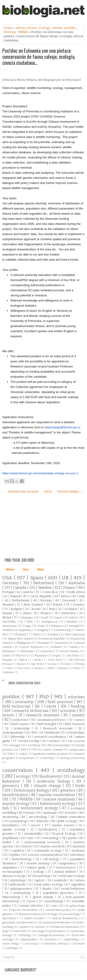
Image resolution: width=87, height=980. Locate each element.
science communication (45, 855)
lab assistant (77, 741)
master (78, 715)
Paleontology (12, 897)
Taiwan (21, 664)
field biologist (47, 724)
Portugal (9, 592)
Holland (56, 647)
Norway (47, 600)
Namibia (72, 622)
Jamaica (39, 668)
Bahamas (9, 651)
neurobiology (55, 901)
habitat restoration (71, 817)
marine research (53, 846)
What (40, 570)
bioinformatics (16, 795)
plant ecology (68, 821)
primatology (19, 821)
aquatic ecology (15, 829)
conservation (19, 770)
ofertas (58, 28)
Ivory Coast (24, 668)
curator (55, 741)
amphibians (11, 838)
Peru (53, 609)
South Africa (76, 592)
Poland (58, 605)
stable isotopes (35, 918)
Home (9, 28)
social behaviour (73, 889)
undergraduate (13, 733)
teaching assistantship (72, 758)
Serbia (38, 660)
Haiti (10, 668)
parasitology (72, 914)
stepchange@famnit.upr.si (62, 427)
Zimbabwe (8, 672)
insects (27, 846)
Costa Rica (51, 592)
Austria (29, 592)
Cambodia (47, 651)
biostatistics (11, 825)
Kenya (7, 617)
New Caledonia (75, 634)
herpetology (42, 876)
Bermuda (27, 651)
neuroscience (66, 867)
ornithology (71, 770)
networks (20, 931)
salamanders (29, 939)
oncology (38, 931)
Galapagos (27, 617)
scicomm (68, 711)
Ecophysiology (75, 906)
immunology (23, 893)
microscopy (32, 944)
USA (8, 578)
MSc (35, 733)
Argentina (25, 630)
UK (66, 578)
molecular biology (55, 781)
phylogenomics (22, 889)
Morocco (23, 656)
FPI (35, 750)
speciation (10, 918)
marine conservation (58, 795)
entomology (51, 838)
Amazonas (10, 626)
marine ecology (16, 804)
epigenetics (68, 863)
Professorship (30, 741)
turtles (8, 842)
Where (10, 570)
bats (31, 838)
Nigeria (23, 660)
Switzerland (44, 583)
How (26, 570)
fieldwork (53, 733)
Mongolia (8, 660)
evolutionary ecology (40, 808)
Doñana (53, 634)
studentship (47, 758)
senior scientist (53, 750)
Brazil (36, 609)
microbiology (39, 817)
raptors (40, 880)
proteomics (58, 931)
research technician (32, 711)
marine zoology (11, 944)
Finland (16, 596)
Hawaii (8, 613)
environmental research (43, 842)
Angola (57, 656)
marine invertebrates (57, 922)
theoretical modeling (56, 944)
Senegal (74, 626)
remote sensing (38, 863)
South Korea (55, 660)
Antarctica (69, 613)
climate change (48, 786)
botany (30, 813)
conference (21, 720)
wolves (40, 927)
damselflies (51, 939)
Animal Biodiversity (66, 918)
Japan (59, 617)
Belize (37, 634)
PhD (45, 697)
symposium (77, 750)
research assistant (44, 715)
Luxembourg (62, 630)
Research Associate (59, 728)
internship (25, 702)
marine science (64, 825)
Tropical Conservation (24, 910)
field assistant (61, 702)
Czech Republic (41, 596)
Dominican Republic (52, 639)
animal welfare (66, 872)
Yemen (77, 668)
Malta (51, 668)
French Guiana (70, 651)
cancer (36, 825)
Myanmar (41, 656)
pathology (13, 948)
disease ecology (14, 876)
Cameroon (62, 643)
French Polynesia (32, 647)
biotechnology (23, 859)
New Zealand (34, 605)
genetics (68, 790)
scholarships (76, 733)
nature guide (37, 867)
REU (24, 750)
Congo (27, 626)
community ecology (48, 851)
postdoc (71, 28)
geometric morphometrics (20, 922)
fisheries (43, 821)
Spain (37, 578)
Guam (7, 656)
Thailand (21, 634)
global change (44, 897)
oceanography (13, 872)
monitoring (11, 817)
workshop (34, 745)
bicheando (79, 944)
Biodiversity (51, 776)
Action (80, 880)
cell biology (52, 859)
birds (80, 786)
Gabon (74, 617)
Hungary (43, 630)
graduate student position (51, 754)
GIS (6, 799)
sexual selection (32, 906)
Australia (77, 583)
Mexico (46, 613)
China (27, 613)
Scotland (71, 609)
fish (6, 808)
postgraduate (27, 758)
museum (79, 846)
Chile (30, 622)
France (70, 588)
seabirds (61, 880)
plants (73, 838)
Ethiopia (80, 664)
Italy (82, 596)
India (42, 626)
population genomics (60, 893)
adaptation (10, 867)
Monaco (64, 668)
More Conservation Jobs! (24, 683)
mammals (50, 813)
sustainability (34, 834)
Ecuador (79, 605)
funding (78, 706)
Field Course (20, 724)
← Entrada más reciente (21, 491)
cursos (80, 720)
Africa (66, 596)
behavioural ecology (58, 804)
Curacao (52, 664)
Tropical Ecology (64, 834)
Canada (20, 588)
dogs (6, 931)
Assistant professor (52, 720)
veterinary (77, 855)
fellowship (18, 737)
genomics (12, 786)
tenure (9, 715)
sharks (47, 889)
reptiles (15, 855)
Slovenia (10, 32)
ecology (45, 28)
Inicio (48, 491)
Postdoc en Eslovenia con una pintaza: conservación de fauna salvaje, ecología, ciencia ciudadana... (39, 56)
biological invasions (52, 935)
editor (24, 754)
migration (78, 884)
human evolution (30, 914)
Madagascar (50, 622)
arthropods (18, 884)
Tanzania (43, 643)
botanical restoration (66, 927)
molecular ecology (72, 876)
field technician (17, 706)
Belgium (17, 609)
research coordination (51, 737)
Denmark (70, 600)
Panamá (8, 605)
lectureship (23, 728)
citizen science (26, 28)
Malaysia (57, 626)
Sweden (45, 588)
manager (15, 745)
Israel (45, 617)
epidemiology (72, 939)
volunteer (76, 697)
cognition (18, 851)
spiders (25, 927)
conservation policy (59, 910)
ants (55, 906)
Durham (66, 664)
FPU (11, 754)
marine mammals (60, 799)
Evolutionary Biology (32, 790)
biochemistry (49, 829)
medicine (78, 851)
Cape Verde (37, 664)
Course (51, 706)
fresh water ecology (49, 884)
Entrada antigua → (70, 491)
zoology (39, 872)
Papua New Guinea (20, 639)
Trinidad (8, 630)
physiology (18, 880)
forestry (71, 813)
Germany (11, 583)
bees (32, 901)
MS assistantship (59, 745)
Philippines (24, 643)
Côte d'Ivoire (73, 656)
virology (52, 914)
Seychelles (10, 622)
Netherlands (21, 600)
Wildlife (23, 32)
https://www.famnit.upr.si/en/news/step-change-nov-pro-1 (40, 473)
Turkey (74, 647)
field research (75, 724)
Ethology (26, 935)
